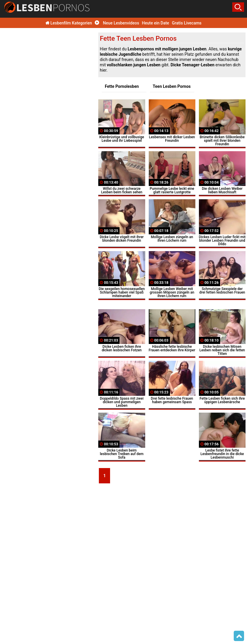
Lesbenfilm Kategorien (69, 23)
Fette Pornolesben (122, 86)
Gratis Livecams (187, 23)
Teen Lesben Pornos (172, 86)
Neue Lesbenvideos (117, 23)
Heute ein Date (156, 23)
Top (239, 636)
